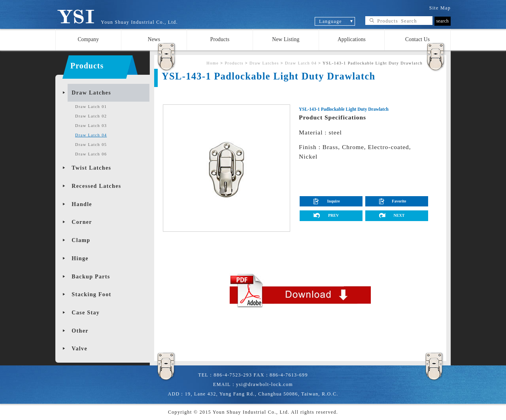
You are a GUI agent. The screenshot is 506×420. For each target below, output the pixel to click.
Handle (82, 204)
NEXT (399, 215)
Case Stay (86, 313)
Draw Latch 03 (91, 126)
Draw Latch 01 (91, 107)
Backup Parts (91, 277)
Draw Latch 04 (91, 135)
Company (88, 39)
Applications (352, 39)
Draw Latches (91, 93)
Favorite (399, 201)
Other (80, 331)
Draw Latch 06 (91, 154)
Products (220, 39)
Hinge (80, 258)
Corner (82, 222)
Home (212, 63)
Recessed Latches (96, 186)
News (154, 39)
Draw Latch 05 (91, 145)
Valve (79, 349)
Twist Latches (91, 168)
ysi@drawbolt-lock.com (264, 384)
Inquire (333, 201)
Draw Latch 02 (91, 116)
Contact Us (417, 39)
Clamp (81, 240)
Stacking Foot (91, 294)
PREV (333, 215)
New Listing (286, 39)
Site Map (440, 8)
